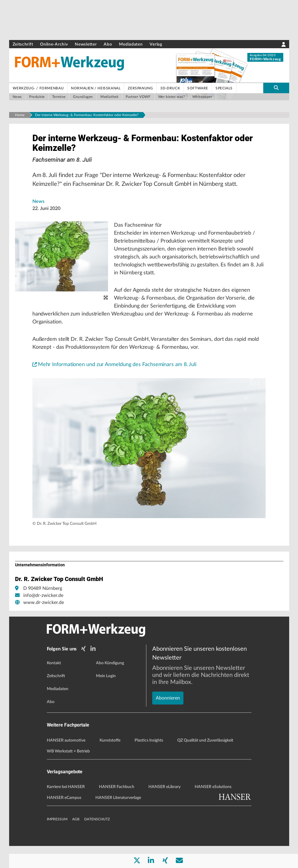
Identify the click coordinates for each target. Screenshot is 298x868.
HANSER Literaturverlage (118, 820)
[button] (149, 472)
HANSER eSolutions (213, 809)
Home (20, 115)
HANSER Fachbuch (117, 809)
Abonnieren (168, 700)
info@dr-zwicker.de (43, 619)
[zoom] (106, 308)
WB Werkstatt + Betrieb (68, 773)
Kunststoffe (110, 762)
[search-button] (276, 88)
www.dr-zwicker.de (44, 626)
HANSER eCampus (64, 820)
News (38, 212)
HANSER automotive (66, 762)
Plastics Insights (149, 762)
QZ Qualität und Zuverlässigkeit (205, 762)
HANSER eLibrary (164, 809)
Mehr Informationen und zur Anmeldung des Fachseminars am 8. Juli (122, 388)
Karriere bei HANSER (66, 809)
